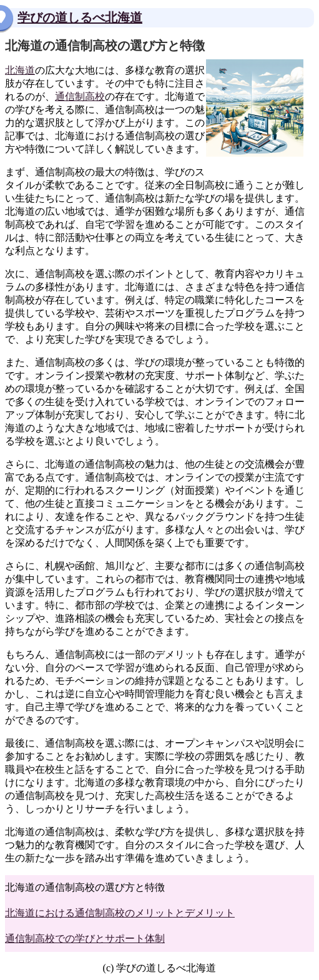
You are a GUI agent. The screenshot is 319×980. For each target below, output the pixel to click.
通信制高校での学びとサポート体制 (85, 938)
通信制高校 (80, 96)
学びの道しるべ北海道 (80, 17)
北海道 (20, 70)
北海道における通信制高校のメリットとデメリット (120, 913)
